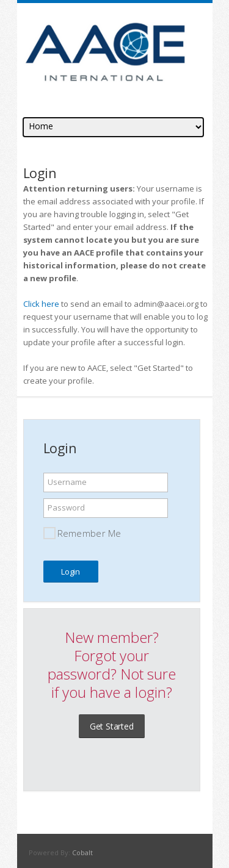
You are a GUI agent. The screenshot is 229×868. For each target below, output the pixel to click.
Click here (41, 304)
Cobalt (82, 852)
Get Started (112, 726)
